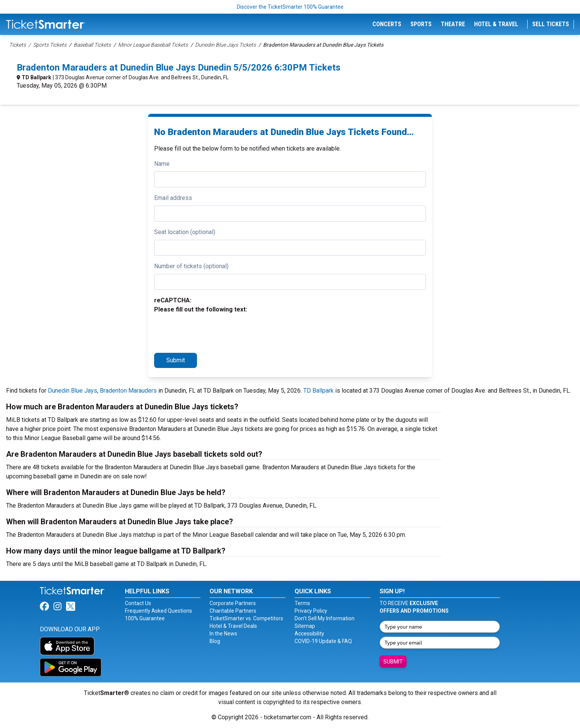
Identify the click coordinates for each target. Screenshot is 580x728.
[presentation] (212, 332)
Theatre (453, 24)
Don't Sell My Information (325, 618)
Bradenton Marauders (128, 391)
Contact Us (138, 603)
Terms (302, 603)
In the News (223, 634)
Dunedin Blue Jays (72, 391)
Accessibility (309, 634)
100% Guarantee (145, 618)
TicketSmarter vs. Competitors (246, 618)
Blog (215, 641)
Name (162, 164)
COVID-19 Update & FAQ (323, 641)
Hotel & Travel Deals (233, 626)
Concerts (387, 24)
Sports (421, 24)
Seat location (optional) (185, 232)
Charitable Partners (233, 611)
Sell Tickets (551, 24)
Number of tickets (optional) (191, 266)
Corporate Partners (233, 603)
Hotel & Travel (496, 24)
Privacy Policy (311, 611)
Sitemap (305, 626)
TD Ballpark (36, 77)
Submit (176, 360)
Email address (173, 198)
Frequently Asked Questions (158, 611)
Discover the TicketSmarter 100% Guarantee (290, 7)
